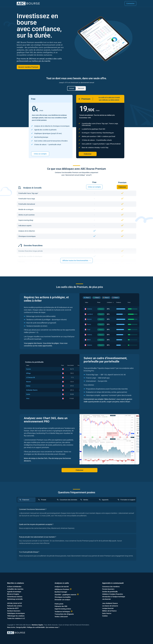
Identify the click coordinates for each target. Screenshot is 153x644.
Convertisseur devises (15, 597)
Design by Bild (21, 627)
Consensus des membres (111, 587)
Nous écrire (11, 627)
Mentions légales (37, 625)
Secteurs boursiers (14, 611)
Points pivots (59, 604)
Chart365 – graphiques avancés (65, 595)
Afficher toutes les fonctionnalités (77, 260)
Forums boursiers (108, 589)
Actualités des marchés (15, 589)
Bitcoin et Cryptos (13, 594)
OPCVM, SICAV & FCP (15, 603)
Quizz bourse (107, 613)
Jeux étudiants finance (110, 603)
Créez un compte (40, 154)
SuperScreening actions (63, 609)
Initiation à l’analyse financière (113, 594)
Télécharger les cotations (16, 616)
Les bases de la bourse (110, 606)
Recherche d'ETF (13, 608)
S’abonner (88, 154)
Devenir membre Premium (28, 67)
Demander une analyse (62, 600)
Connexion (130, 3)
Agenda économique (14, 592)
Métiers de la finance (109, 611)
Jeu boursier (107, 599)
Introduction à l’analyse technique (114, 597)
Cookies (105, 616)
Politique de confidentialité (36, 627)
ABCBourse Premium (62, 589)
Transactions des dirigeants (64, 614)
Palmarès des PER (61, 606)
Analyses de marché (62, 587)
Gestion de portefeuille (110, 592)
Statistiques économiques (16, 613)
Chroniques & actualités (63, 597)
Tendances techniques (62, 612)
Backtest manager (61, 592)
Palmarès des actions (15, 606)
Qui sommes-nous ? (53, 627)
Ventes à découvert (61, 617)
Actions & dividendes (14, 587)
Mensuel (81, 88)
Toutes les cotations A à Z (16, 618)
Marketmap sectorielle (15, 599)
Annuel (71, 88)
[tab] (26, 500)
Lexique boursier (108, 608)
